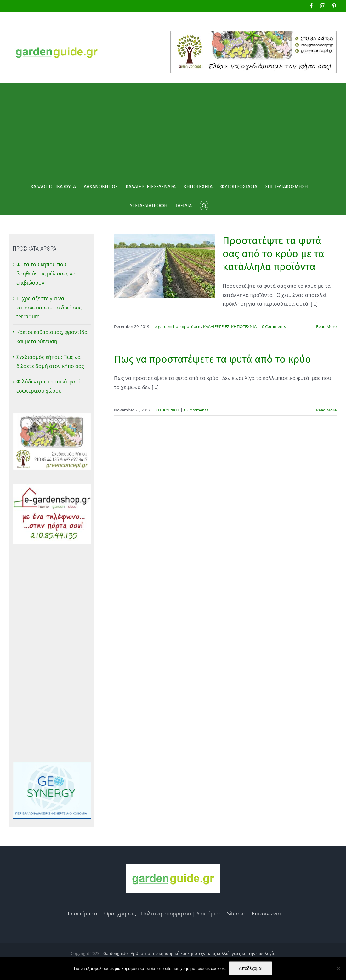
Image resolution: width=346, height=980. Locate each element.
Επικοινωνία (266, 914)
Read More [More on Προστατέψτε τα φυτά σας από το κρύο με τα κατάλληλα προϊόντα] (326, 326)
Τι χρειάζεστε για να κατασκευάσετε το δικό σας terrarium (49, 308)
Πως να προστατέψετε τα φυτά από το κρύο (213, 359)
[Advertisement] (173, 130)
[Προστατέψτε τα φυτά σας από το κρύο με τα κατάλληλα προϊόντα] (164, 266)
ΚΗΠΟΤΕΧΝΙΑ (244, 326)
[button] (204, 206)
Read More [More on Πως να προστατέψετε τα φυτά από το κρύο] (326, 410)
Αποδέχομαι (250, 968)
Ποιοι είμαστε (82, 914)
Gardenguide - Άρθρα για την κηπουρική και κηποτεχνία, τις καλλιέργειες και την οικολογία (189, 953)
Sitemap (237, 914)
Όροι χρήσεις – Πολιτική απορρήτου (147, 914)
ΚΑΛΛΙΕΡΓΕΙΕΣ (216, 326)
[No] (338, 968)
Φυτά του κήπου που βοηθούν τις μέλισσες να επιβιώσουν (46, 274)
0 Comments (274, 326)
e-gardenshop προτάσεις (178, 326)
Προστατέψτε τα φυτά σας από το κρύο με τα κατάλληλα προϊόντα (273, 254)
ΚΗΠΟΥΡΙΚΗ (167, 410)
